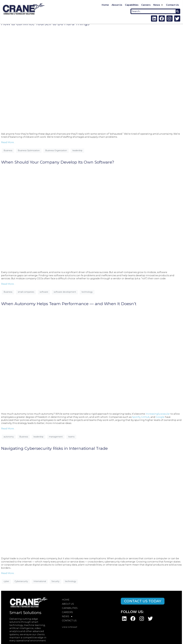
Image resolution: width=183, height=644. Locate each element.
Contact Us (69, 621)
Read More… (8, 142)
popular (165, 414)
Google (160, 417)
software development (65, 292)
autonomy (9, 437)
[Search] (178, 11)
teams (71, 437)
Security (55, 581)
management (56, 437)
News (67, 616)
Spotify (136, 417)
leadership (77, 150)
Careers (67, 612)
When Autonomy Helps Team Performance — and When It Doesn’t (69, 304)
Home (66, 600)
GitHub (145, 417)
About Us (68, 604)
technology (87, 292)
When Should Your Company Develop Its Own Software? (58, 162)
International (40, 581)
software (44, 292)
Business (8, 150)
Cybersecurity (21, 581)
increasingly (153, 414)
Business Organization (56, 150)
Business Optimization (29, 150)
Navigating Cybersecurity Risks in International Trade (54, 448)
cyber (6, 581)
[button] (158, 5)
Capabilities (70, 608)
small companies (26, 292)
